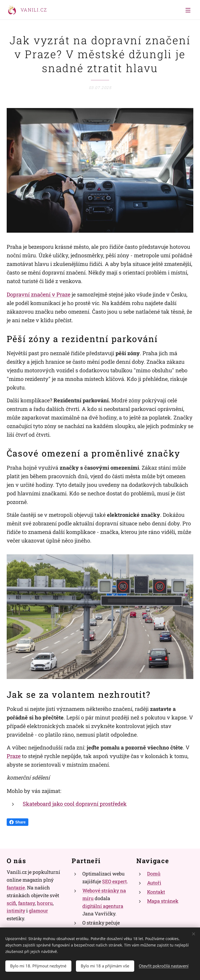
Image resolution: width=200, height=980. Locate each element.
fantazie (16, 888)
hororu (45, 903)
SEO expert (114, 882)
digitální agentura (103, 906)
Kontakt (156, 892)
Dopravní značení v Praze (39, 294)
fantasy (26, 903)
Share (18, 822)
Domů (154, 874)
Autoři (154, 883)
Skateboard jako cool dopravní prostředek (75, 804)
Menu (188, 10)
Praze (14, 756)
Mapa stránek (163, 901)
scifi (11, 903)
